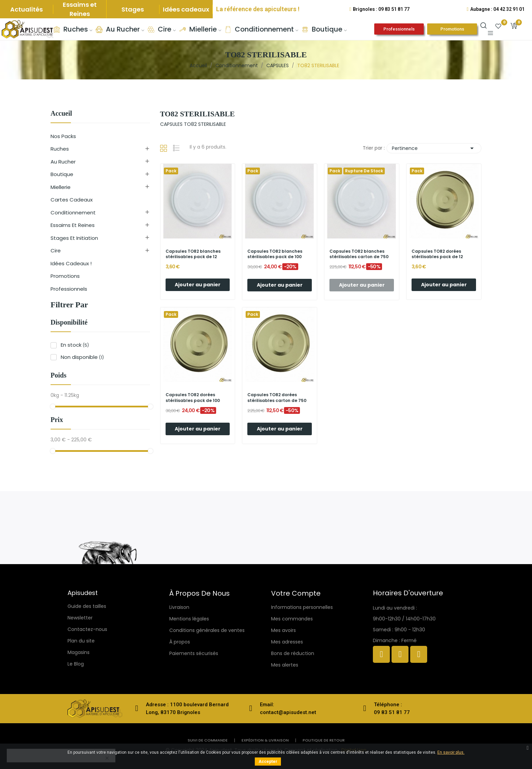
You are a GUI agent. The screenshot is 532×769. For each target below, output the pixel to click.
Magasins (79, 652)
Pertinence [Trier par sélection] (434, 148)
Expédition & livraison (265, 740)
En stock (75, 345)
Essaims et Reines (80, 9)
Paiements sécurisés (194, 653)
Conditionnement (73, 213)
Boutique (62, 174)
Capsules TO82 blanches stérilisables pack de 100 (275, 254)
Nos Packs (63, 136)
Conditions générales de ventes (207, 630)
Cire (56, 251)
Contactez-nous (87, 629)
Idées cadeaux (186, 9)
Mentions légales (189, 619)
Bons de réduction (293, 653)
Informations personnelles (302, 607)
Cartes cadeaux (72, 200)
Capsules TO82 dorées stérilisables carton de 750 (277, 398)
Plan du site (81, 641)
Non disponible (82, 357)
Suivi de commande (208, 740)
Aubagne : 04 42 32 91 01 (497, 9)
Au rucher (63, 162)
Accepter (268, 762)
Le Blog (76, 664)
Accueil (61, 113)
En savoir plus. (451, 752)
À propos (180, 642)
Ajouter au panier (198, 285)
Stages (133, 9)
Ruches (60, 149)
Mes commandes (292, 619)
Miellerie (61, 187)
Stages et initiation (74, 238)
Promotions (65, 276)
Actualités (26, 9)
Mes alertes (285, 665)
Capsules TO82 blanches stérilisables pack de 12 (193, 254)
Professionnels (69, 289)
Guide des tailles (87, 606)
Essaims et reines (73, 225)
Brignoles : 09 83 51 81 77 (381, 9)
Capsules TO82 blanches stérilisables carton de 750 (359, 254)
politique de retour (324, 740)
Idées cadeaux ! (71, 263)
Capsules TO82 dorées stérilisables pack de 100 (193, 398)
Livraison (179, 607)
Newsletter (80, 618)
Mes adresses (287, 642)
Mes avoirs (283, 630)
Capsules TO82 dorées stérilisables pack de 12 (437, 254)
